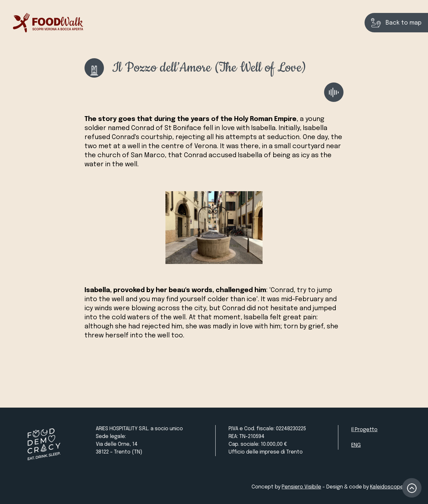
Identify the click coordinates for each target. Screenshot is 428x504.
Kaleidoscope (387, 487)
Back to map (396, 23)
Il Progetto (364, 430)
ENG (356, 445)
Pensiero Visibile (301, 487)
